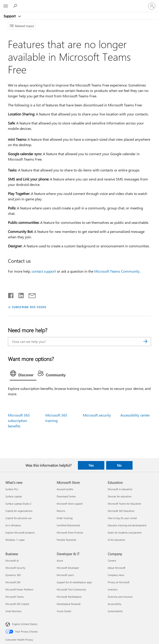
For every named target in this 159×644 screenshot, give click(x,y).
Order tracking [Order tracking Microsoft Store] (65, 518)
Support (10, 16)
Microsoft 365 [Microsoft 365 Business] (13, 582)
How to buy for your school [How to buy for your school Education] (122, 518)
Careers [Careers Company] (112, 561)
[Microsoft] (79, 3)
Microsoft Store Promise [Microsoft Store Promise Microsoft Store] (70, 533)
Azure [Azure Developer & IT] (60, 561)
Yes (91, 465)
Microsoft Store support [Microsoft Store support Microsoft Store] (70, 504)
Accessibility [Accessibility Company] (115, 604)
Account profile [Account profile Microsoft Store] (65, 489)
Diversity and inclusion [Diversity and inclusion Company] (120, 597)
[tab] (23, 375)
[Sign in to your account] (152, 6)
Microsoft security (97, 415)
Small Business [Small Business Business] (14, 611)
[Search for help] (16, 6)
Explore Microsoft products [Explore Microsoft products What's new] (20, 533)
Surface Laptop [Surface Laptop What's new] (14, 496)
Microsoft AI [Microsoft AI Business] (12, 561)
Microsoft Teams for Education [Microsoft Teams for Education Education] (124, 504)
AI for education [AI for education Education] (116, 540)
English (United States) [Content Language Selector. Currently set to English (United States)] (25, 624)
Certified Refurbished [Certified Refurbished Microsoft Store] (68, 525)
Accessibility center (135, 415)
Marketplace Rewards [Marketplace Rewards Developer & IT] (69, 604)
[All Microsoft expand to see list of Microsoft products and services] (6, 6)
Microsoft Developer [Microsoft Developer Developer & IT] (68, 568)
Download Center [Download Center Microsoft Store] (66, 496)
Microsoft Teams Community (117, 271)
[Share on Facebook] (11, 295)
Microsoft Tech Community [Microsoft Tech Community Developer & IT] (71, 589)
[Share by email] (30, 295)
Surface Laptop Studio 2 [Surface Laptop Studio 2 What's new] (18, 504)
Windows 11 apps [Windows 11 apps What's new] (15, 540)
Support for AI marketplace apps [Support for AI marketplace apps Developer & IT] (74, 582)
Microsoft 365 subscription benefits (19, 420)
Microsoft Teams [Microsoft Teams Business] (15, 597)
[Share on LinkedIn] (19, 295)
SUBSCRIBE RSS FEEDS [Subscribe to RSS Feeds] (29, 307)
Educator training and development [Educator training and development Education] (127, 525)
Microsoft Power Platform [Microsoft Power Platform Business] (19, 589)
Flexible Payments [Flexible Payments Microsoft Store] (67, 540)
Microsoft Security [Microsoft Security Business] (15, 568)
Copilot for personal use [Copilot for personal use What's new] (19, 518)
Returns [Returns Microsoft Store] (61, 511)
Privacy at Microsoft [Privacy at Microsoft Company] (119, 582)
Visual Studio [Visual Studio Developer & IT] (64, 611)
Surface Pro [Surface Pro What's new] (12, 489)
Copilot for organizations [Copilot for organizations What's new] (19, 511)
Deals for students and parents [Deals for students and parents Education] (125, 533)
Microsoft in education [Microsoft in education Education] (120, 489)
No (119, 465)
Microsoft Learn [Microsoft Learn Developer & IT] (65, 575)
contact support (44, 271)
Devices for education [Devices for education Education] (120, 496)
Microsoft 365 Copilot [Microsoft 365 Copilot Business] (17, 604)
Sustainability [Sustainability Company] (115, 611)
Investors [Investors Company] (113, 589)
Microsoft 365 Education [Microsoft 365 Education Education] (121, 511)
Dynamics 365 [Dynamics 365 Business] (13, 575)
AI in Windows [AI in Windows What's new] (13, 525)
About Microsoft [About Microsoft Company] (117, 568)
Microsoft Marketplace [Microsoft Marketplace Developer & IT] (69, 597)
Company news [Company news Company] (116, 575)
